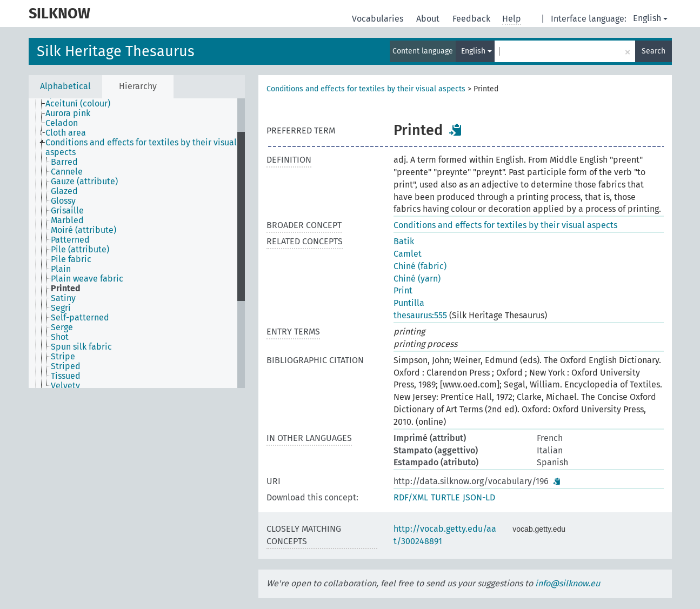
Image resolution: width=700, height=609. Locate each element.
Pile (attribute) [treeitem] (80, 250)
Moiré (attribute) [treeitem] (84, 230)
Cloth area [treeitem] (66, 133)
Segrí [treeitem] (61, 308)
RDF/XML (411, 497)
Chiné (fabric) (420, 266)
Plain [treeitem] (61, 269)
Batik (404, 241)
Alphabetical (65, 86)
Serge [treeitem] (62, 327)
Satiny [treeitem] (63, 298)
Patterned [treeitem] (70, 240)
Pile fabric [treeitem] (71, 259)
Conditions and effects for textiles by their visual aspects (366, 89)
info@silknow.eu (568, 583)
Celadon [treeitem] (62, 123)
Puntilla (409, 303)
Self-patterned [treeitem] (80, 318)
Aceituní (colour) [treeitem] (78, 104)
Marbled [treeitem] (67, 220)
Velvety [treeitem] (65, 386)
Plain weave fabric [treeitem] (87, 279)
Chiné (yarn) (417, 279)
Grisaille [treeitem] (67, 211)
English (650, 18)
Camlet (408, 254)
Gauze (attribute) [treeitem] (84, 182)
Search (654, 51)
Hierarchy (138, 86)
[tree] (137, 243)
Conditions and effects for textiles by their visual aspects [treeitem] (141, 148)
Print (403, 290)
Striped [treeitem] (66, 366)
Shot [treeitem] (60, 337)
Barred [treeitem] (64, 162)
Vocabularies (379, 19)
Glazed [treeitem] (64, 191)
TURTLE (445, 497)
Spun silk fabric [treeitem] (81, 347)
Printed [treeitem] (66, 289)
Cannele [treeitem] (67, 172)
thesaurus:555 (420, 315)
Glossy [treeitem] (63, 201)
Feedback (472, 19)
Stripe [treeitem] (63, 357)
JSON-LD (479, 497)
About (429, 19)
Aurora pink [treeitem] (68, 113)
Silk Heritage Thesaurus (116, 51)
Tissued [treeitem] (66, 376)
